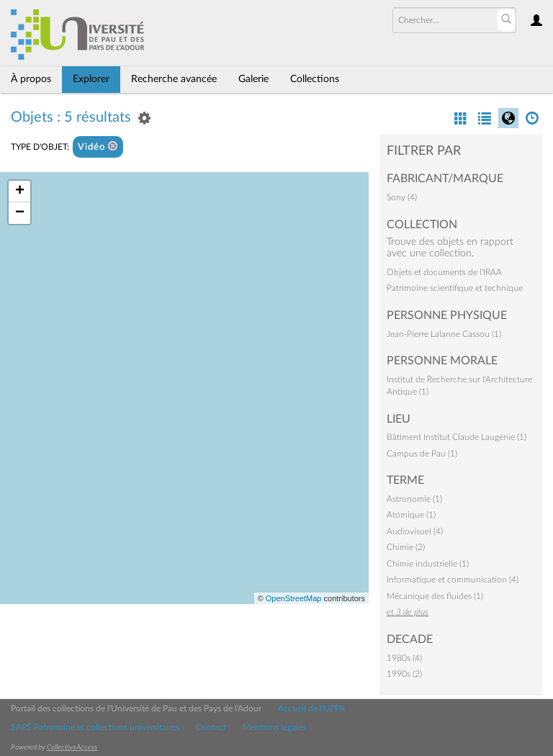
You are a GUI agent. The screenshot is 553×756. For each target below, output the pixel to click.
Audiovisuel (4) (415, 531)
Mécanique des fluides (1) (435, 596)
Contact (211, 727)
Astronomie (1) (414, 499)
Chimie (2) (406, 547)
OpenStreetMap (294, 598)
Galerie (253, 79)
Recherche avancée (174, 79)
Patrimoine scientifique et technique (455, 288)
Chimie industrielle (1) (428, 564)
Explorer (91, 79)
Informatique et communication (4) (453, 580)
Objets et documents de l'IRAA (444, 272)
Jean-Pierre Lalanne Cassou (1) (444, 334)
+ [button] (20, 192)
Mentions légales (274, 727)
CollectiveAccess (72, 747)
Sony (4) (402, 197)
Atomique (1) (411, 515)
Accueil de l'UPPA (311, 708)
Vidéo (98, 147)
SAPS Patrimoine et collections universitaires (95, 727)
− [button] (20, 213)
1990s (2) (404, 674)
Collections (315, 79)
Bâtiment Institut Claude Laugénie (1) (457, 437)
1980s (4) (404, 658)
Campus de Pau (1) (422, 454)
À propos (31, 79)
